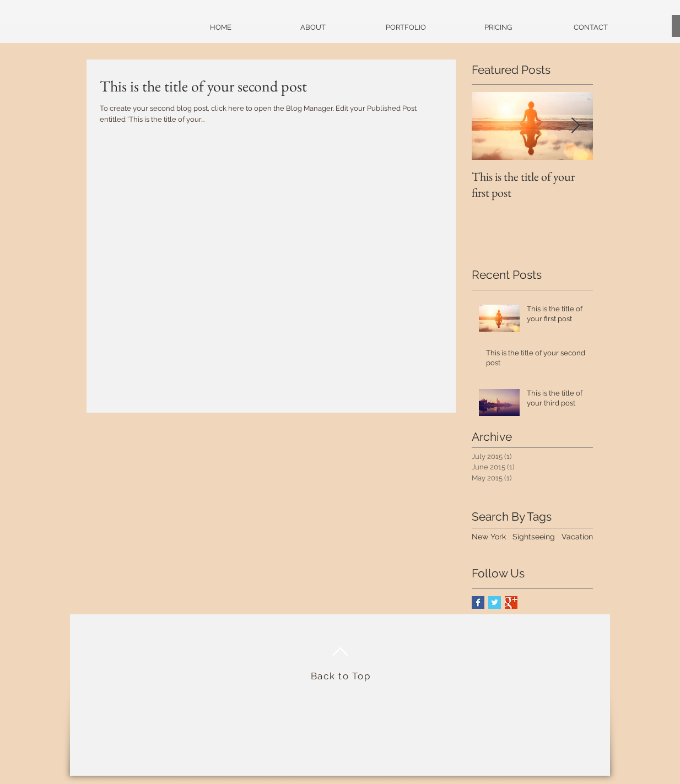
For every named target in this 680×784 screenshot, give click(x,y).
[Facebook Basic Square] (478, 602)
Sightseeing (534, 537)
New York (489, 537)
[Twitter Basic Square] (495, 602)
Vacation (577, 537)
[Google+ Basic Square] (511, 602)
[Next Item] (575, 126)
